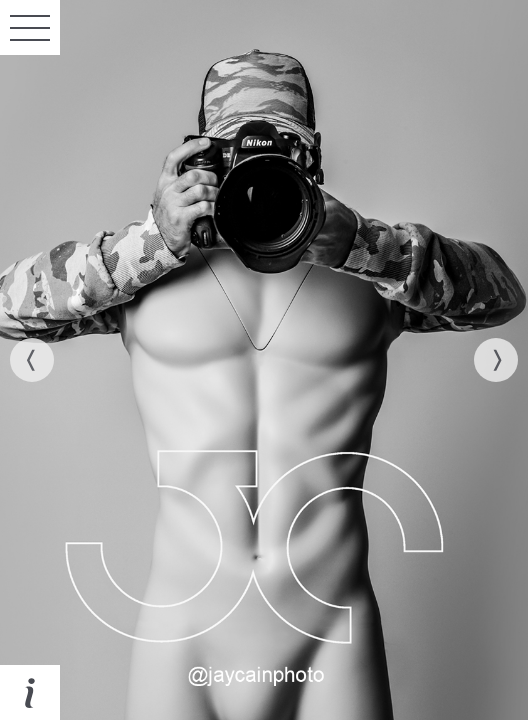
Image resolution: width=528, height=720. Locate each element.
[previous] (32, 360)
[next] (496, 360)
